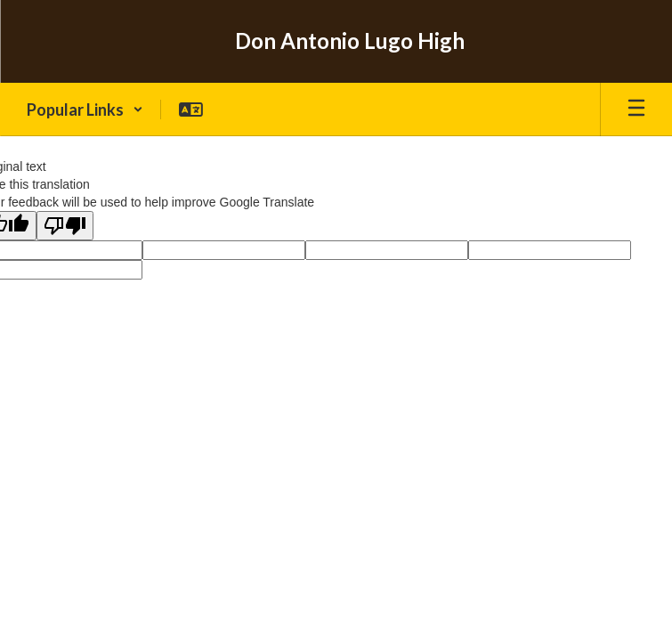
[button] (85, 110)
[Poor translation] (65, 226)
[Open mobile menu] (636, 110)
